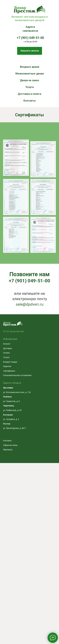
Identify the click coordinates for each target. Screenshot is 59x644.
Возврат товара (10, 362)
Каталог (7, 344)
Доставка (7, 348)
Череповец (9, 406)
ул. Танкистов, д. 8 (11, 401)
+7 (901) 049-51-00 (29, 281)
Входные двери (30, 67)
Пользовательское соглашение (17, 375)
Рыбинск (7, 397)
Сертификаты (9, 371)
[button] (30, 51)
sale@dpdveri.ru (30, 304)
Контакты (30, 101)
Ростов (7, 424)
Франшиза (8, 450)
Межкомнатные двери (30, 74)
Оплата (6, 353)
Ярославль (8, 388)
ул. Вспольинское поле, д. (15, 392)
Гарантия (7, 366)
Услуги (30, 87)
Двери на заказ (29, 80)
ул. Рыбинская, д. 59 (12, 410)
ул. (5, 419)
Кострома (8, 415)
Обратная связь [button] (10, 445)
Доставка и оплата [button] (29, 94)
